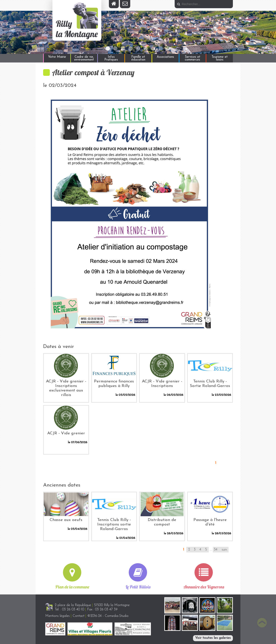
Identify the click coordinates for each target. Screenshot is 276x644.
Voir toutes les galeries (213, 638)
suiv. (225, 550)
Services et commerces (193, 58)
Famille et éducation (138, 58)
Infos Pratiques (111, 58)
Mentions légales (57, 616)
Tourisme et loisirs (220, 58)
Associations (165, 57)
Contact (78, 616)
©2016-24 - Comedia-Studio (108, 616)
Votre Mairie (57, 57)
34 (216, 550)
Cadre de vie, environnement (84, 58)
